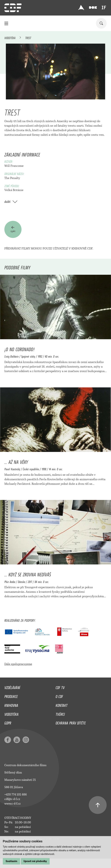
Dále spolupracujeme (18, 664)
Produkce (11, 696)
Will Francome (14, 166)
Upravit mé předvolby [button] (35, 861)
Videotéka (10, 37)
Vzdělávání (12, 687)
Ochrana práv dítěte (71, 722)
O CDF (59, 696)
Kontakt (62, 705)
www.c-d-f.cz (12, 804)
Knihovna (11, 705)
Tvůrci (60, 713)
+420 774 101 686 (16, 794)
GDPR (8, 722)
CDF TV (60, 687)
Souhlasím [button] (11, 861)
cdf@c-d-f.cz (12, 799)
